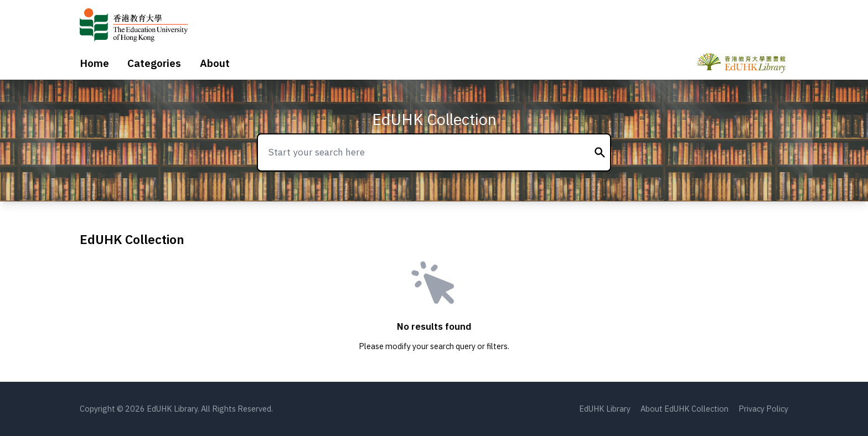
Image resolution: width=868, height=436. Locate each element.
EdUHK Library (605, 409)
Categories (154, 63)
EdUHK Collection (434, 119)
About (215, 63)
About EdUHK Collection (684, 409)
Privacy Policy (763, 409)
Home (94, 63)
